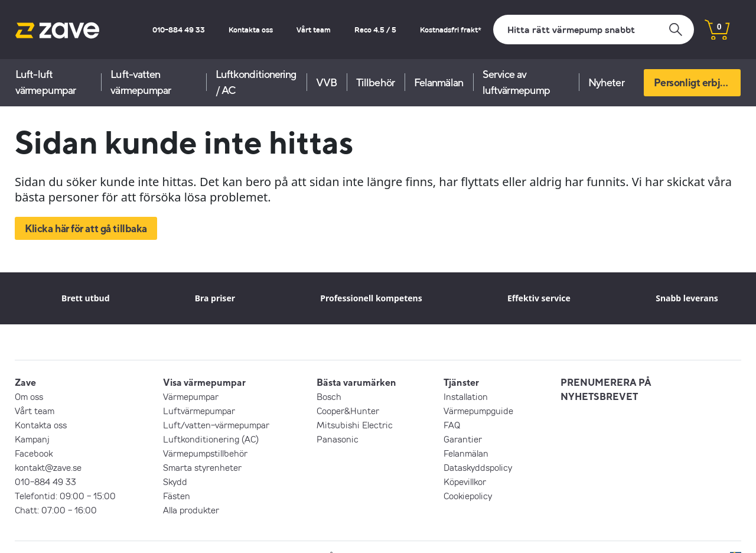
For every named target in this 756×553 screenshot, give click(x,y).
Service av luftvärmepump (516, 82)
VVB (326, 82)
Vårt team (314, 30)
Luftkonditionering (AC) (211, 439)
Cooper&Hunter (348, 411)
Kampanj (32, 439)
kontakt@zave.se (48, 467)
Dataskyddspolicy (478, 467)
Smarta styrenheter (202, 467)
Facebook (34, 453)
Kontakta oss (251, 30)
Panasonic (338, 439)
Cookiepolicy (468, 496)
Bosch (329, 396)
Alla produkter (191, 510)
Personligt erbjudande (697, 82)
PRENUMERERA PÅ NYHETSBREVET (606, 389)
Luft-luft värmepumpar (45, 82)
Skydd (175, 482)
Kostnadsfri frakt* (451, 30)
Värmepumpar (191, 396)
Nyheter (606, 82)
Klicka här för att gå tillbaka (86, 228)
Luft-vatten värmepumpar (141, 82)
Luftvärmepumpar (199, 411)
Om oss (29, 396)
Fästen (177, 496)
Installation (466, 396)
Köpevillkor (465, 482)
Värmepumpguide (478, 411)
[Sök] (594, 30)
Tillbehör (375, 82)
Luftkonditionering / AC (256, 82)
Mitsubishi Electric (355, 425)
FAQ (452, 425)
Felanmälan (439, 82)
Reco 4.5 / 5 (375, 30)
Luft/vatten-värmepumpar (216, 425)
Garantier (463, 439)
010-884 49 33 (179, 30)
